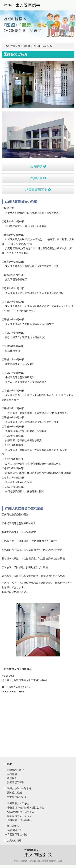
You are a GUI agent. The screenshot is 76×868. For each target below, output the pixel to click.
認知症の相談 (14, 793)
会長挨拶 (38, 166)
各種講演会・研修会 (18, 803)
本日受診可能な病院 (15, 834)
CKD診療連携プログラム (20, 812)
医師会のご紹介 (14, 770)
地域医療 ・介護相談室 (19, 820)
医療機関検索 (12, 830)
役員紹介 (38, 178)
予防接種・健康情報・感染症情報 (25, 808)
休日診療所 (11, 826)
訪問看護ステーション (19, 816)
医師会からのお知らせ (17, 788)
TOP (8, 764)
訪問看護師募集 (38, 190)
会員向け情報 (12, 840)
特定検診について (16, 797)
